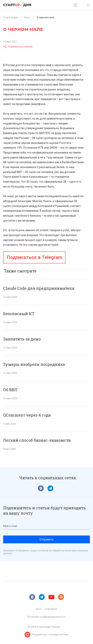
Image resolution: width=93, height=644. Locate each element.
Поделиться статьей (18, 47)
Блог (39, 609)
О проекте (51, 609)
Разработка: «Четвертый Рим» (51, 634)
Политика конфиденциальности (46, 617)
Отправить (46, 539)
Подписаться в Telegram (34, 257)
